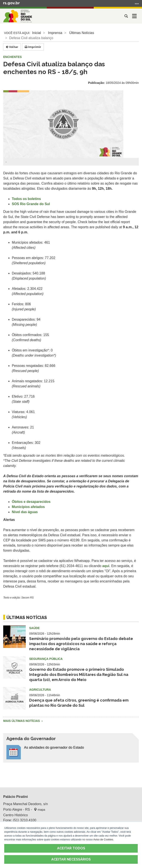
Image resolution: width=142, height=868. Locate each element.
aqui (106, 566)
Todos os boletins (26, 199)
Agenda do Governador (31, 739)
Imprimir (33, 47)
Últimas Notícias (82, 33)
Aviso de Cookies (103, 840)
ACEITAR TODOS (71, 848)
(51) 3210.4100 (25, 820)
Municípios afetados (28, 507)
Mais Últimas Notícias (22, 721)
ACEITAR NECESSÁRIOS (71, 859)
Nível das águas (25, 512)
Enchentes (12, 57)
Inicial (37, 33)
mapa (40, 810)
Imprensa (55, 33)
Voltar (12, 47)
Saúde (34, 628)
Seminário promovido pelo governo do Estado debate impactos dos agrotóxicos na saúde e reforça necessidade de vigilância (81, 644)
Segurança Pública (46, 659)
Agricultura (40, 690)
